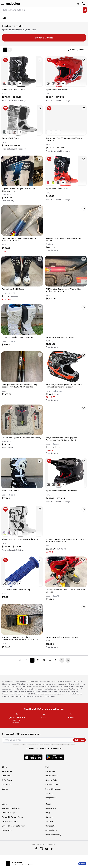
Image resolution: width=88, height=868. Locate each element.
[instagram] (41, 849)
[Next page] (62, 660)
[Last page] (68, 660)
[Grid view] (5, 50)
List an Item (51, 771)
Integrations (51, 798)
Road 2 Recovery (53, 835)
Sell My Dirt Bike (53, 785)
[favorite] (40, 60)
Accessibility (51, 830)
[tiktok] (52, 849)
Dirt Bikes (6, 785)
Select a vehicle (44, 38)
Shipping (49, 793)
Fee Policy (7, 830)
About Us (50, 821)
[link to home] (13, 4)
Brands (5, 789)
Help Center (51, 808)
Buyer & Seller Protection (13, 826)
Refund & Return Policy (12, 817)
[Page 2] (38, 660)
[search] (85, 10)
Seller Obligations (53, 789)
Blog (48, 813)
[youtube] (47, 849)
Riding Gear (7, 771)
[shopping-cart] (84, 4)
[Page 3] (44, 660)
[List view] (9, 50)
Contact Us (50, 826)
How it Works (51, 776)
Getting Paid (51, 780)
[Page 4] (50, 660)
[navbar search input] (42, 10)
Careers (49, 817)
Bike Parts (7, 776)
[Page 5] (56, 660)
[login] (78, 4)
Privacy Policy (8, 813)
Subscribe (80, 740)
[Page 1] (32, 660)
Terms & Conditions (11, 808)
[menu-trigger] (2, 4)
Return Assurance (10, 821)
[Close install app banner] (3, 864)
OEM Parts (7, 780)
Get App (82, 864)
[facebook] (36, 849)
